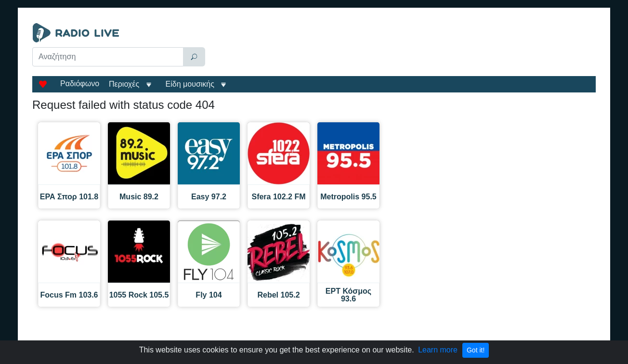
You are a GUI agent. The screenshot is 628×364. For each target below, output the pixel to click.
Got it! (476, 350)
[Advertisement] (403, 47)
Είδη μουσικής (190, 84)
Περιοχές (125, 84)
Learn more (438, 350)
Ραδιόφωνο (80, 84)
